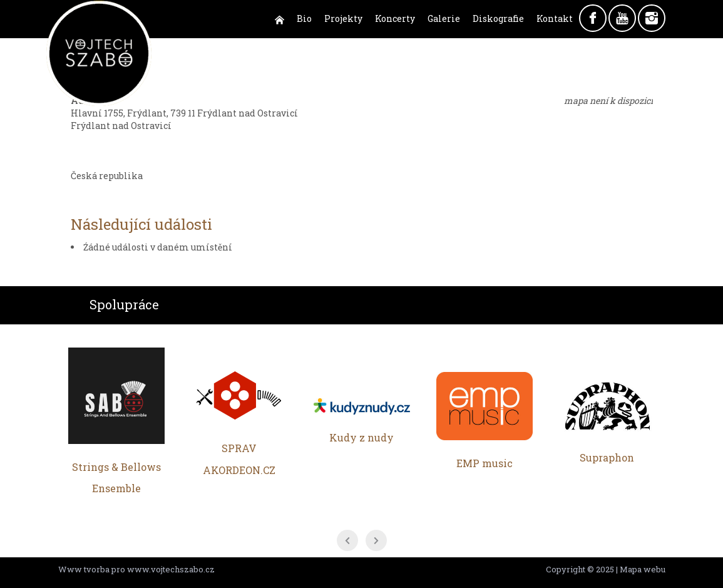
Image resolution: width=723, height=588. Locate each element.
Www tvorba (84, 569)
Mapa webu (643, 569)
